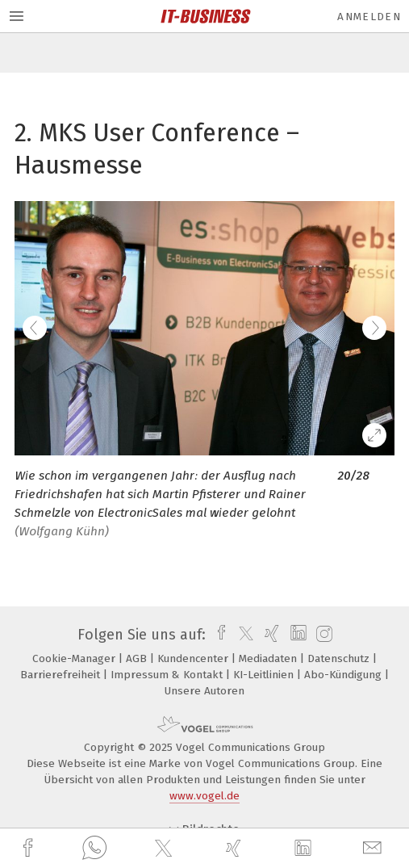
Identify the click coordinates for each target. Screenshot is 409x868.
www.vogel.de (204, 796)
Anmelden (369, 17)
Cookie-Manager (75, 658)
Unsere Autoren (204, 691)
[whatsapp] (94, 849)
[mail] (374, 848)
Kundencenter (194, 658)
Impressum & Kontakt (168, 675)
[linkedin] (305, 849)
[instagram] (322, 635)
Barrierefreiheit (62, 675)
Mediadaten (269, 658)
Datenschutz (340, 658)
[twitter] (165, 849)
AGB (138, 658)
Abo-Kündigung (344, 675)
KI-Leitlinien (265, 675)
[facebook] (30, 848)
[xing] (236, 848)
